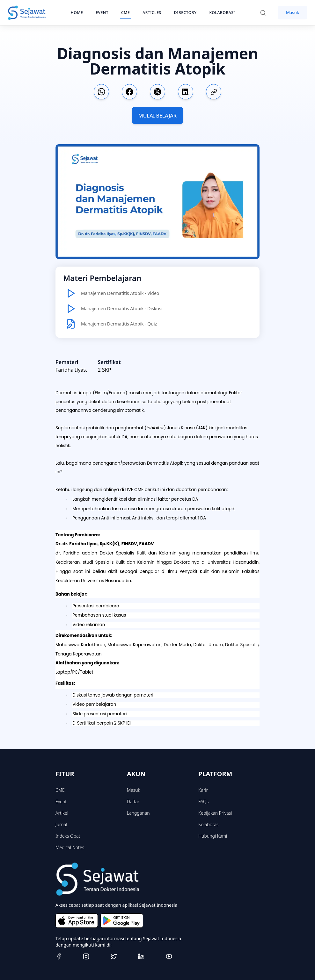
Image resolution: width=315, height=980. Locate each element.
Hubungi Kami (213, 836)
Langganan (138, 813)
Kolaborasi (209, 824)
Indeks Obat (68, 836)
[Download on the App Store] (77, 920)
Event (61, 801)
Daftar (133, 801)
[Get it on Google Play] (122, 920)
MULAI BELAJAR (157, 116)
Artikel (62, 813)
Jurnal (61, 824)
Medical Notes (70, 847)
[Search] (266, 13)
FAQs (203, 801)
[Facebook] (67, 956)
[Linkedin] (149, 956)
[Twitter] (122, 956)
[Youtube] (177, 956)
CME (60, 790)
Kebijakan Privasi (215, 813)
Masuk (293, 12)
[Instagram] (94, 956)
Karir (203, 790)
